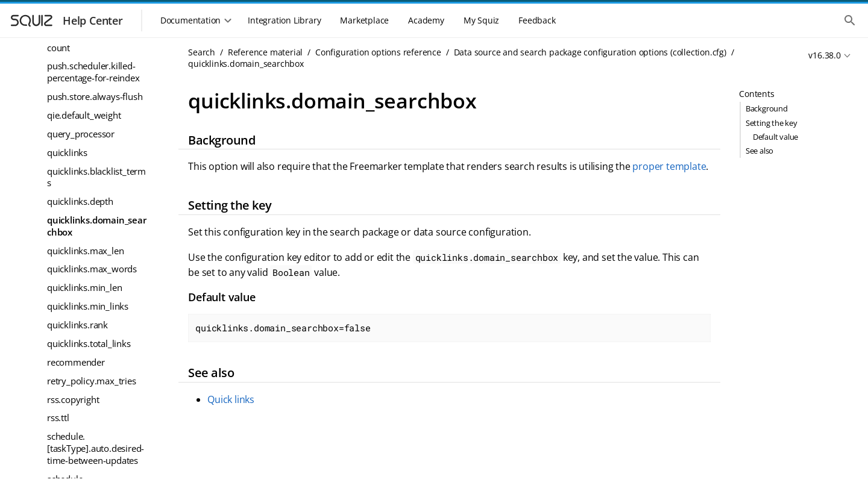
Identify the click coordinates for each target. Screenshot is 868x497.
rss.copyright (73, 399)
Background (767, 108)
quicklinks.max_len (85, 251)
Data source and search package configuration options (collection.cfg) (590, 52)
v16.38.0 (824, 55)
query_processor (81, 134)
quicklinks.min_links (88, 306)
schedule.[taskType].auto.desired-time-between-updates (96, 448)
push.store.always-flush (95, 96)
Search (202, 52)
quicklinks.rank (77, 325)
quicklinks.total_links (89, 343)
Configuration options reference (378, 52)
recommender (76, 362)
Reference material (265, 52)
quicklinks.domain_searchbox (97, 226)
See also (759, 151)
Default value (775, 137)
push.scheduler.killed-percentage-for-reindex (93, 72)
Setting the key (772, 123)
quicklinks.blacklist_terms (96, 177)
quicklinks (67, 152)
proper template (669, 166)
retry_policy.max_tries (92, 381)
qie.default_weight (84, 115)
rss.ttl (58, 417)
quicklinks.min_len (84, 287)
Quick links (231, 399)
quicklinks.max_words (92, 269)
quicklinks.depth (80, 201)
